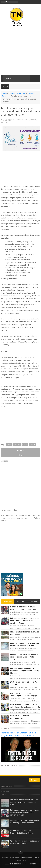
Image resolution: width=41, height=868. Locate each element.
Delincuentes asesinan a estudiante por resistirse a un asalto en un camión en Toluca (24, 621)
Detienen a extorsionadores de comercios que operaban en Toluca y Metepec (25, 671)
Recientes (20, 601)
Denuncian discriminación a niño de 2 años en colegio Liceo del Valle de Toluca (25, 657)
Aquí (34, 864)
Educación (21, 93)
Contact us (35, 780)
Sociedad (6, 96)
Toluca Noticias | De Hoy (30, 858)
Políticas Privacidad (17, 864)
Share (21, 455)
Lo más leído (7, 601)
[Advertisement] (20, 51)
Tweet (21, 450)
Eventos (31, 93)
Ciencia (12, 93)
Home (4, 93)
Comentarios (34, 601)
